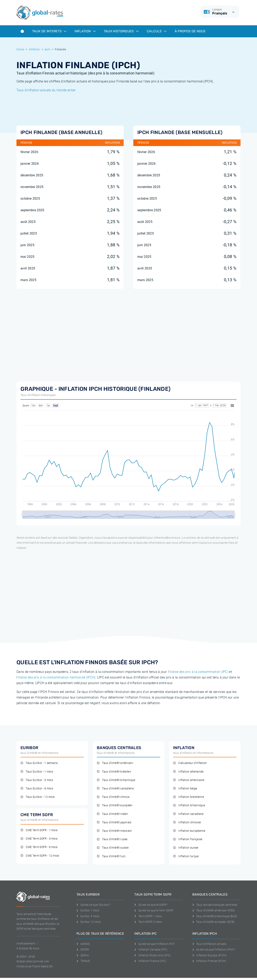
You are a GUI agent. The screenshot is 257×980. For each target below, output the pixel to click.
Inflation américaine (189, 780)
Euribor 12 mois (89, 922)
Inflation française (188, 839)
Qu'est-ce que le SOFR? (151, 905)
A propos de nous (28, 948)
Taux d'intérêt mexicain (114, 831)
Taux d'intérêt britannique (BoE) (215, 916)
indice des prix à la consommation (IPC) (199, 672)
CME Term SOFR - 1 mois (39, 830)
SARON (83, 944)
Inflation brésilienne (189, 797)
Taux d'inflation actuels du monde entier (46, 90)
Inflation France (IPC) (150, 961)
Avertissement (26, 943)
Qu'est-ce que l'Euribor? (93, 905)
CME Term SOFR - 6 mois (39, 847)
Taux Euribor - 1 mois (37, 772)
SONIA (83, 955)
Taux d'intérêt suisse (113, 848)
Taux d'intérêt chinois (113, 797)
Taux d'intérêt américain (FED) (214, 910)
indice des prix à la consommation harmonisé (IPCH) (57, 677)
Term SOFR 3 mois (148, 922)
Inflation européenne (189, 831)
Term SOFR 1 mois (148, 916)
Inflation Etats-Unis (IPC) (152, 955)
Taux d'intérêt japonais (114, 822)
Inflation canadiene (188, 814)
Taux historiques (121, 31)
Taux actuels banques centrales (215, 905)
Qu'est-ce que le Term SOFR (154, 910)
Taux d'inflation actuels (209, 944)
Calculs (157, 31)
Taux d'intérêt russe (112, 839)
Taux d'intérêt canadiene (115, 789)
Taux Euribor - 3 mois (37, 780)
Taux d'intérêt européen (115, 805)
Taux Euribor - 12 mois (38, 797)
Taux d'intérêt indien (112, 814)
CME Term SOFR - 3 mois (39, 839)
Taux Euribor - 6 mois (37, 789)
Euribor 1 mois (88, 910)
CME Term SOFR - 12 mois (40, 856)
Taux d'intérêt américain (115, 763)
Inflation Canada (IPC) (151, 950)
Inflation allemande (188, 772)
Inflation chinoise (187, 822)
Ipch (47, 49)
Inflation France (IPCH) (209, 961)
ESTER (83, 950)
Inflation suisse (186, 848)
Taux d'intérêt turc (111, 856)
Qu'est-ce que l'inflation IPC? (155, 944)
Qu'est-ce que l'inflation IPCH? (214, 950)
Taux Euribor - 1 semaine (39, 763)
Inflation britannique (189, 805)
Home (20, 49)
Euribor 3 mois (88, 916)
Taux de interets (49, 31)
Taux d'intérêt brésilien (114, 772)
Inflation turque (186, 856)
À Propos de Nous (190, 31)
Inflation (85, 31)
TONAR (83, 961)
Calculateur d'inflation (190, 763)
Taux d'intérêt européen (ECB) (214, 922)
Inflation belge (185, 789)
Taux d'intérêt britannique (116, 780)
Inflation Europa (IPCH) (210, 955)
